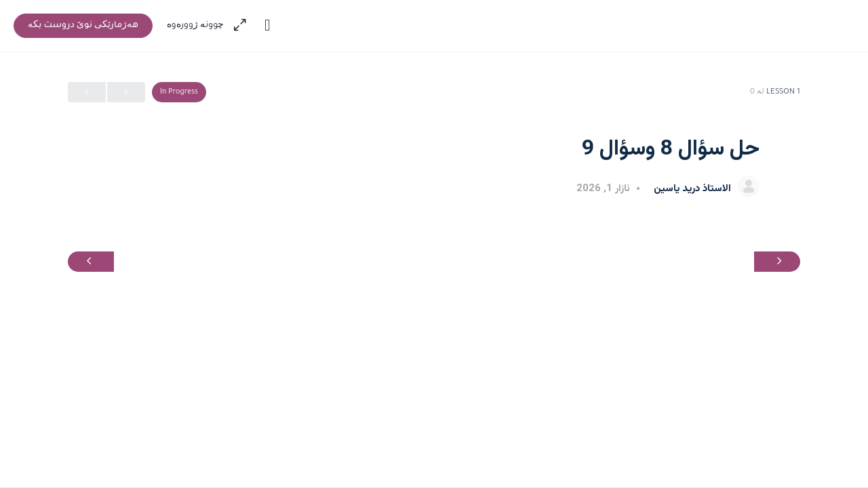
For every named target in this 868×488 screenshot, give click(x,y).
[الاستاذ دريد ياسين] (749, 188)
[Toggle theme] (267, 26)
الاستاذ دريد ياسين (691, 189)
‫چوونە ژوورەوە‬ (196, 26)
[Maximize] (243, 26)
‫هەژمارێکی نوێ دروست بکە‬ (83, 26)
